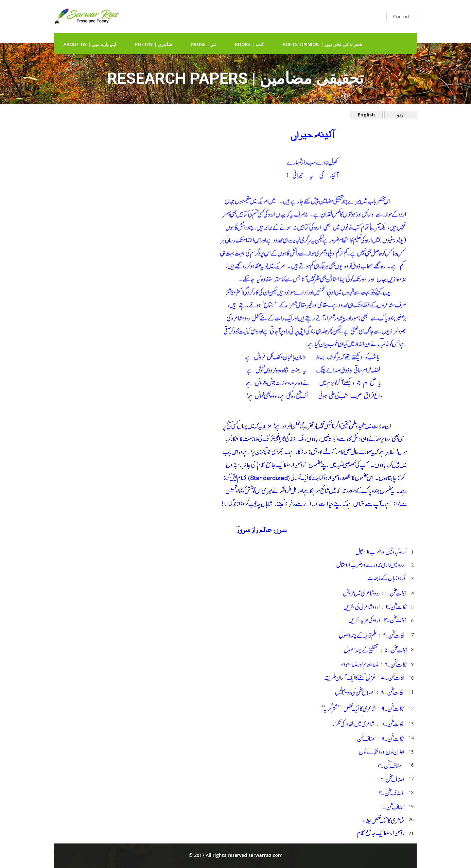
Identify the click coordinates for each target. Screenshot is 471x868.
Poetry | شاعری (154, 44)
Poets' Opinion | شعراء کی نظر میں (323, 44)
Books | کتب (249, 44)
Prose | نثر (203, 44)
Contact (401, 17)
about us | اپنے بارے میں (90, 44)
